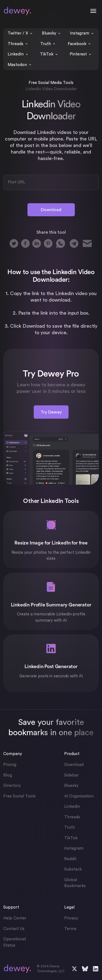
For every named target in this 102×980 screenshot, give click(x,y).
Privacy (71, 918)
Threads (16, 44)
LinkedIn (16, 54)
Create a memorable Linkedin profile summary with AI (51, 617)
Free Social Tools (19, 796)
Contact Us (14, 929)
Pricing (10, 765)
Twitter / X (18, 33)
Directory (12, 786)
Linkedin (72, 807)
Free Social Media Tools (51, 83)
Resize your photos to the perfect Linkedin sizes (51, 556)
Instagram (80, 33)
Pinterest (78, 54)
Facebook (77, 44)
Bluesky (49, 33)
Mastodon (17, 65)
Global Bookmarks (75, 883)
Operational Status (15, 942)
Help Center (15, 918)
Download (51, 209)
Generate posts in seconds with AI (51, 676)
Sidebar (71, 775)
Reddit (70, 859)
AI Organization (79, 796)
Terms (70, 929)
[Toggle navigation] (93, 11)
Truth (46, 44)
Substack (73, 869)
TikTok (47, 54)
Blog (8, 775)
